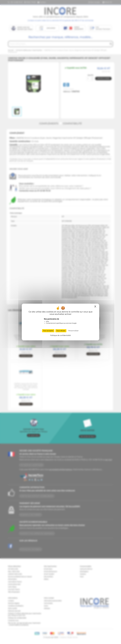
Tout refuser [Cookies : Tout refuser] (61, 331)
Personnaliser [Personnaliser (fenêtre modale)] (73, 331)
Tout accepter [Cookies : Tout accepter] (48, 331)
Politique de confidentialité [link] (60, 335)
